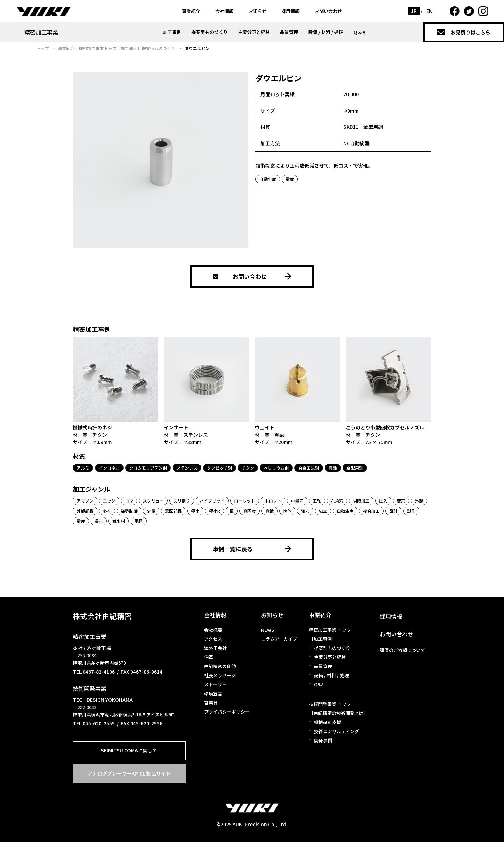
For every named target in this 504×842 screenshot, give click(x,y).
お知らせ (258, 11)
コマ (129, 501)
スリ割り (182, 501)
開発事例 (323, 740)
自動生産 (268, 179)
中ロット (273, 501)
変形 (401, 501)
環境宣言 (213, 693)
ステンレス (187, 468)
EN (430, 11)
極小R (215, 511)
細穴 (305, 511)
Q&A (319, 684)
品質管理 (289, 32)
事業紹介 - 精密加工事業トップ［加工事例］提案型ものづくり (117, 48)
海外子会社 (215, 648)
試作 (411, 511)
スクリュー (153, 501)
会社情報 (224, 11)
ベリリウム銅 (276, 468)
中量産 (297, 501)
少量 (151, 511)
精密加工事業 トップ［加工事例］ (330, 634)
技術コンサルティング (337, 731)
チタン (248, 468)
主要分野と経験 (254, 32)
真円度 (250, 511)
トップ (43, 48)
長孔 (99, 521)
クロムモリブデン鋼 (148, 468)
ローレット (245, 501)
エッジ (109, 501)
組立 (323, 511)
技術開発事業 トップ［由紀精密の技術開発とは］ (339, 708)
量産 (290, 179)
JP (414, 11)
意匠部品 (173, 511)
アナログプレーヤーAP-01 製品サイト (129, 773)
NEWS (268, 630)
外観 (419, 501)
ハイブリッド (212, 501)
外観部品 (85, 511)
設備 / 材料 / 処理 (326, 32)
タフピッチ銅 (219, 468)
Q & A (359, 32)
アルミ (83, 468)
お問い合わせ (328, 11)
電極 (139, 521)
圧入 (383, 501)
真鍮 (333, 468)
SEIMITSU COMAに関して (129, 750)
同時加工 (361, 501)
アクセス (213, 639)
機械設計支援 (328, 722)
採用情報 (290, 11)
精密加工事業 (41, 32)
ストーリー (215, 684)
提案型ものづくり (210, 32)
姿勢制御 (129, 511)
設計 (393, 511)
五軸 (317, 501)
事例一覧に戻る (252, 549)
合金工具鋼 (309, 468)
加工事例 (172, 32)
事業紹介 (191, 11)
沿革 (209, 657)
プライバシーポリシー (227, 712)
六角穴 (337, 501)
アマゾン (85, 501)
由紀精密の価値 (220, 666)
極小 (195, 511)
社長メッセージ (220, 675)
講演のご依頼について (402, 650)
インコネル (109, 468)
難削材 (119, 521)
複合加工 (371, 511)
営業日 (211, 703)
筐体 (287, 511)
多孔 (107, 511)
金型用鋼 (355, 468)
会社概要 (213, 630)
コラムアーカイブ (279, 639)
